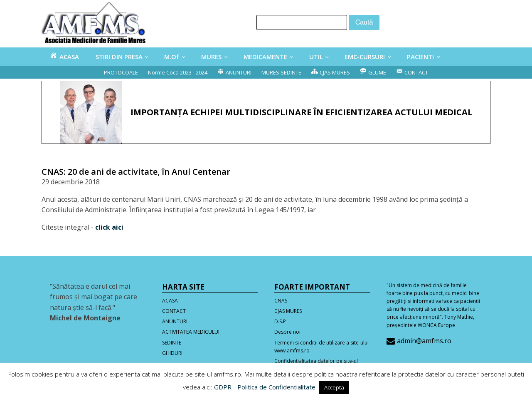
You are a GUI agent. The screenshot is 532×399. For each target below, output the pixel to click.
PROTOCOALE (121, 72)
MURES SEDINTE (281, 72)
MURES (211, 57)
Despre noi (287, 332)
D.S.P (280, 321)
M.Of (172, 57)
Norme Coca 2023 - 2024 (178, 72)
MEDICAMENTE (265, 57)
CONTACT (174, 311)
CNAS (281, 301)
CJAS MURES (288, 311)
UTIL (316, 57)
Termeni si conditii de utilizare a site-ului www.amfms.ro (321, 347)
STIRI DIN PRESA (119, 57)
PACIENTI (420, 57)
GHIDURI (172, 353)
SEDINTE (172, 343)
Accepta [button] (334, 387)
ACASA (170, 301)
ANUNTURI (175, 321)
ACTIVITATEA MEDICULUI (191, 332)
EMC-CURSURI (365, 57)
